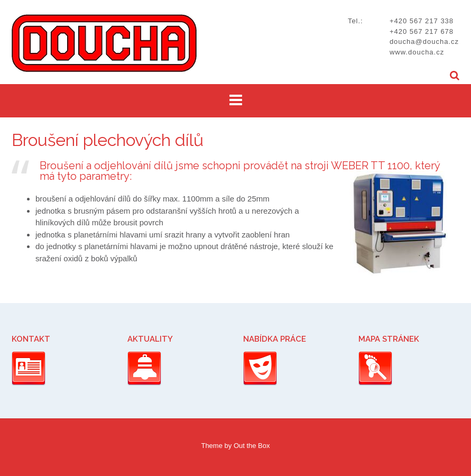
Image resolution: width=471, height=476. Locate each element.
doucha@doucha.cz (424, 42)
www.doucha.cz (417, 52)
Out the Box (252, 446)
